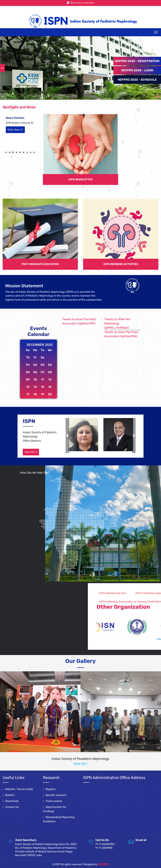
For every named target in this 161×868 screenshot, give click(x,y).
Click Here (15, 130)
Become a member (81, 3)
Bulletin (10, 795)
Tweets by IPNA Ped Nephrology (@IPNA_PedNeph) (117, 323)
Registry (51, 789)
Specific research (56, 795)
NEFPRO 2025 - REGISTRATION (137, 61)
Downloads (12, 801)
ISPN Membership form (145, 593)
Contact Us (12, 807)
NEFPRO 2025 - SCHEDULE (137, 80)
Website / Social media (19, 789)
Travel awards (54, 801)
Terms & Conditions (115, 9)
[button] (67, 435)
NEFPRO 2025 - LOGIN (137, 70)
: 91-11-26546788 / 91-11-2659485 (77, 9)
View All (31, 452)
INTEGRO (103, 864)
